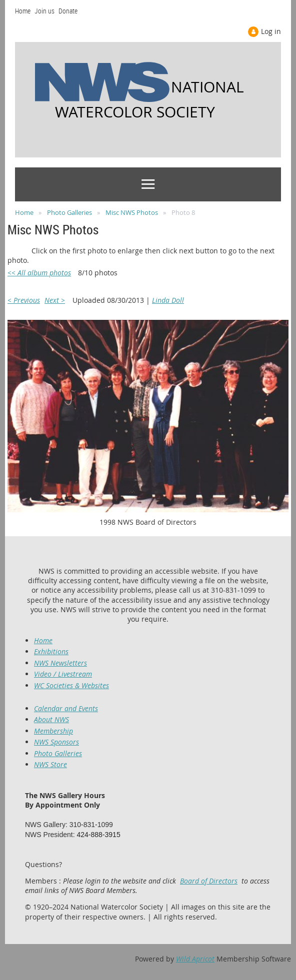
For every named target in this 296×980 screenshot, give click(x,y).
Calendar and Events (66, 708)
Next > (55, 300)
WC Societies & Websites (71, 685)
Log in (271, 31)
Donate (68, 11)
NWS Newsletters (60, 663)
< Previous (24, 300)
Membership (53, 731)
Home (23, 11)
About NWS (51, 719)
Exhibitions (51, 651)
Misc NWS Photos (132, 212)
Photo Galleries (69, 212)
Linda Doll (168, 300)
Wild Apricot (195, 959)
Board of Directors (209, 881)
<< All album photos (39, 273)
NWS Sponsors (56, 742)
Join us (44, 11)
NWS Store (50, 764)
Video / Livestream (63, 674)
